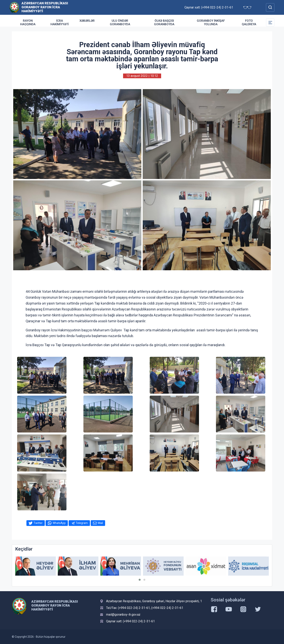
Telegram (82, 523)
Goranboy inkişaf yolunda (211, 22)
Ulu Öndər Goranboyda (120, 22)
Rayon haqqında (28, 22)
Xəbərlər (87, 21)
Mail (100, 523)
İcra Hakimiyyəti (60, 22)
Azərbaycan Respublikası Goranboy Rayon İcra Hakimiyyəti (45, 7)
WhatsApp (59, 523)
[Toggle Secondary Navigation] (270, 22)
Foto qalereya (249, 22)
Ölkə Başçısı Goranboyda (164, 22)
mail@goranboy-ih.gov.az (123, 615)
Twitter (38, 523)
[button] (140, 580)
